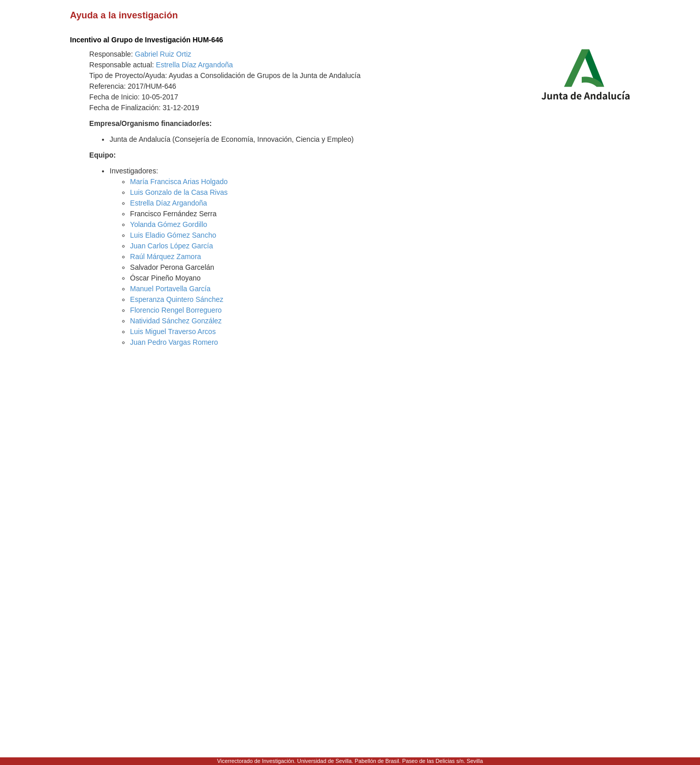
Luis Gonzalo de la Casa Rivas (179, 192)
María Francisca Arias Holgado (179, 182)
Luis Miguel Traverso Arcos (173, 331)
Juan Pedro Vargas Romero (174, 342)
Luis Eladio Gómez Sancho (173, 235)
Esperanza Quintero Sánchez (177, 299)
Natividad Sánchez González (176, 321)
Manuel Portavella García (170, 289)
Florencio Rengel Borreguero (176, 310)
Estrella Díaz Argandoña (195, 65)
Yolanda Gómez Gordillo (168, 224)
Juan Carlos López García (172, 246)
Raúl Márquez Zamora (165, 257)
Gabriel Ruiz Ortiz (163, 54)
